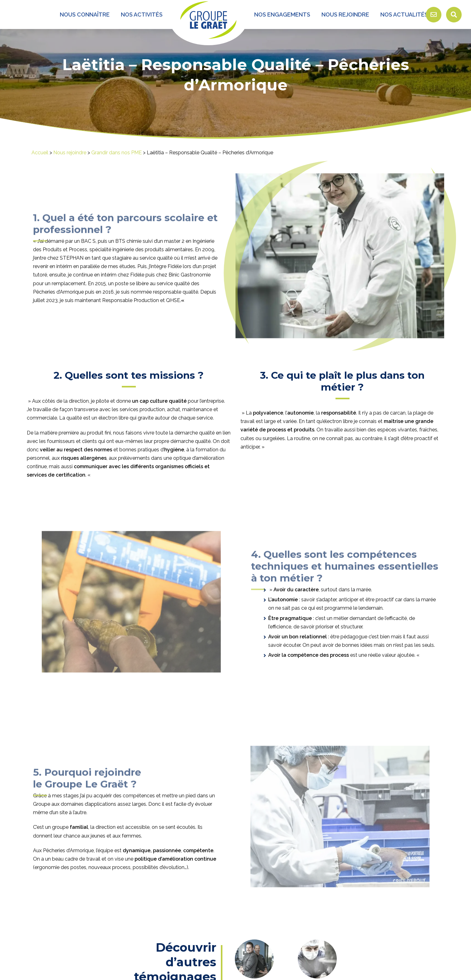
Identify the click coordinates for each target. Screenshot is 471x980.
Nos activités (142, 14)
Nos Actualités (404, 14)
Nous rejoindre (345, 14)
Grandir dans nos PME (117, 153)
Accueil (40, 153)
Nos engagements (282, 14)
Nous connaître (85, 14)
